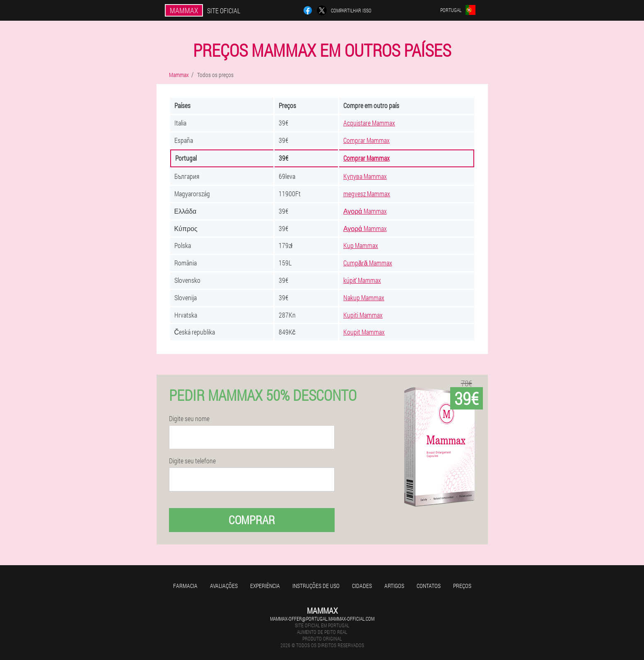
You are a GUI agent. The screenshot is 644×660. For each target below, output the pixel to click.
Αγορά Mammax (365, 211)
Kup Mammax (361, 245)
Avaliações (224, 586)
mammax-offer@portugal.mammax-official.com (322, 619)
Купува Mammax (365, 176)
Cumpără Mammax (368, 263)
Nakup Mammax (364, 297)
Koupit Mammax (364, 332)
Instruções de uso (316, 586)
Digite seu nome (189, 419)
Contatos (429, 586)
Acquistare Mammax (369, 123)
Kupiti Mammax (363, 315)
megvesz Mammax (367, 194)
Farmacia (185, 586)
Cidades (362, 586)
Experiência (265, 586)
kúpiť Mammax (362, 280)
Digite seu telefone (192, 461)
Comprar (252, 520)
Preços (462, 586)
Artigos (394, 586)
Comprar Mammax (367, 140)
